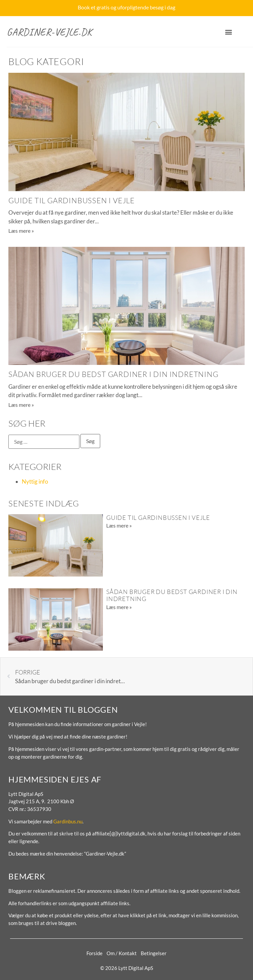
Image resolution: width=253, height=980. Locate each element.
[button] (228, 32)
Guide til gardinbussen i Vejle (72, 200)
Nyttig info (35, 481)
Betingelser (154, 953)
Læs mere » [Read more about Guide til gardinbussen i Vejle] (21, 231)
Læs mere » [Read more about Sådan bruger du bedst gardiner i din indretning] (21, 405)
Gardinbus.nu (68, 821)
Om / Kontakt (122, 953)
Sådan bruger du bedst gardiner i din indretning (113, 374)
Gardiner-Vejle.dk (49, 32)
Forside (94, 953)
